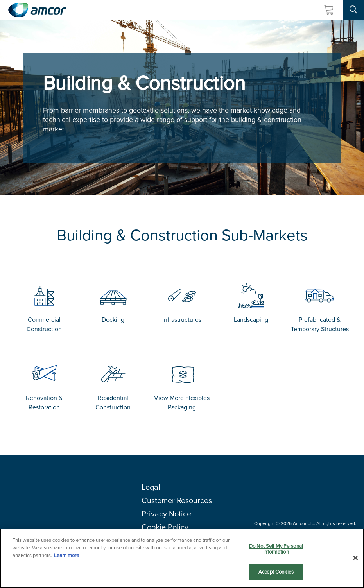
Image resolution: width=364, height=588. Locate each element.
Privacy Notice (166, 514)
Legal (151, 487)
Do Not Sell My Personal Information (276, 553)
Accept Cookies (276, 576)
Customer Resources (177, 500)
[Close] (355, 561)
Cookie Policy (165, 527)
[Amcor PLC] (37, 10)
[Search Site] (353, 10)
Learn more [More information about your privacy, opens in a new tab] (66, 559)
